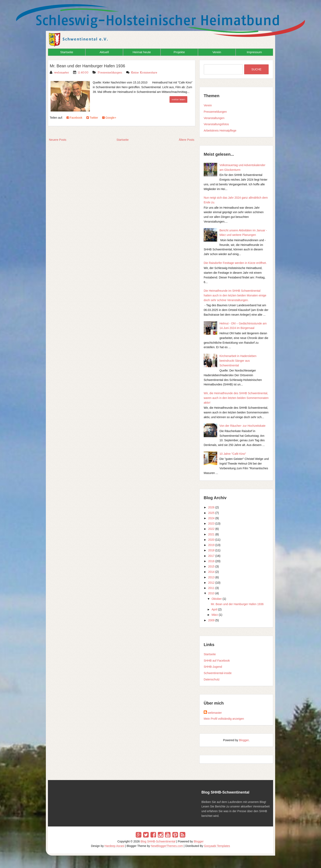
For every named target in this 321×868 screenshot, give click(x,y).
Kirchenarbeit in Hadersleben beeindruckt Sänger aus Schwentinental (238, 361)
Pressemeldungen (110, 73)
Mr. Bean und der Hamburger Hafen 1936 (87, 66)
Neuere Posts (58, 140)
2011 (211, 588)
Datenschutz (212, 679)
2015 (211, 566)
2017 (211, 556)
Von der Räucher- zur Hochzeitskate (242, 426)
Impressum (254, 52)
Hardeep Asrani (115, 846)
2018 (211, 550)
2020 (211, 540)
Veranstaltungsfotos (216, 124)
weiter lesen (178, 99)
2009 (211, 620)
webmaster (215, 713)
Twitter (92, 118)
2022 (211, 529)
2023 (211, 524)
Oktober (217, 599)
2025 (211, 513)
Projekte (179, 52)
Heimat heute (142, 52)
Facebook (74, 118)
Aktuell (104, 52)
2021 (211, 534)
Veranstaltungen (214, 118)
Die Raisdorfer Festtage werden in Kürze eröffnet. (235, 263)
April (214, 609)
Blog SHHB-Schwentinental (158, 841)
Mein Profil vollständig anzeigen (224, 719)
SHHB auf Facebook (217, 661)
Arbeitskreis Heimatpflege (220, 131)
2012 (211, 583)
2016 (211, 561)
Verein (217, 52)
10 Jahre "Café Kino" (233, 454)
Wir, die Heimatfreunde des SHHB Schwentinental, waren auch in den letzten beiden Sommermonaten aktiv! (236, 398)
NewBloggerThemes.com (167, 846)
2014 (211, 572)
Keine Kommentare (144, 73)
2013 (211, 577)
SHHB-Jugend (213, 667)
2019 (211, 545)
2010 (211, 593)
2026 (211, 507)
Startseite (67, 52)
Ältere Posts (187, 140)
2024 (211, 518)
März (215, 615)
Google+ (109, 118)
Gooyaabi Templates (217, 846)
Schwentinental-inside (218, 673)
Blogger (244, 740)
